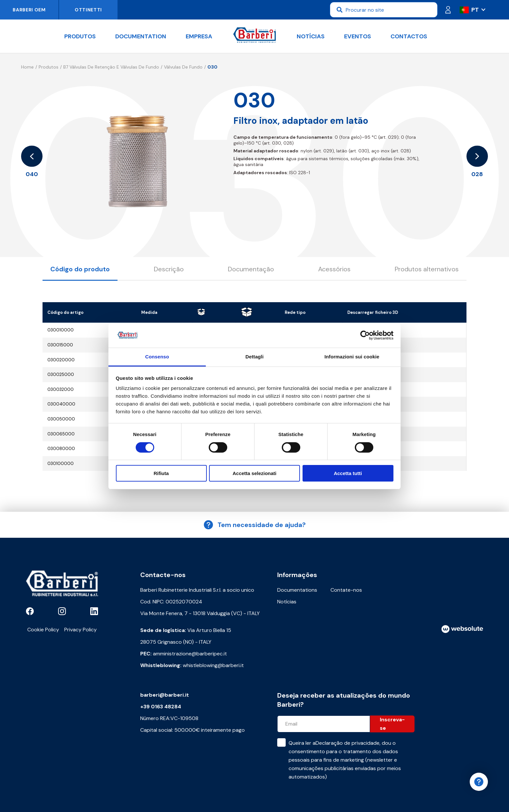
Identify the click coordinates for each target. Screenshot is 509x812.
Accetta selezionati (254, 473)
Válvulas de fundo (183, 67)
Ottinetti (88, 10)
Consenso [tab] (157, 357)
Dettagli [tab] (255, 357)
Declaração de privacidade (348, 743)
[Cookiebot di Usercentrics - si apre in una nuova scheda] (365, 335)
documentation (141, 36)
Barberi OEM (29, 10)
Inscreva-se (392, 724)
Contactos (409, 36)
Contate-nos (346, 590)
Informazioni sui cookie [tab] (352, 357)
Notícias (311, 36)
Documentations (297, 590)
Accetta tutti (348, 473)
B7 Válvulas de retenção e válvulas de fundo (111, 67)
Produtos (80, 36)
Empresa (199, 36)
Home (27, 67)
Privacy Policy (81, 630)
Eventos (358, 36)
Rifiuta (161, 473)
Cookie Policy (43, 630)
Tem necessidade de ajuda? (255, 525)
